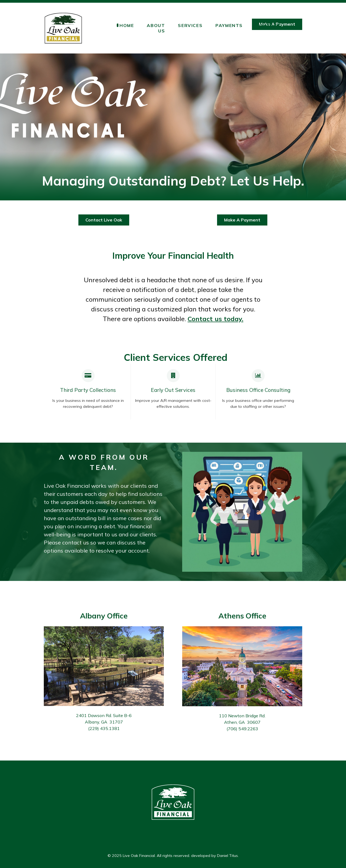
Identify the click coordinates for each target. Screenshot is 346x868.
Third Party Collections (88, 390)
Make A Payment (242, 220)
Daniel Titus (227, 856)
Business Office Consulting (258, 390)
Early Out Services (173, 390)
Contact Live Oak (104, 220)
